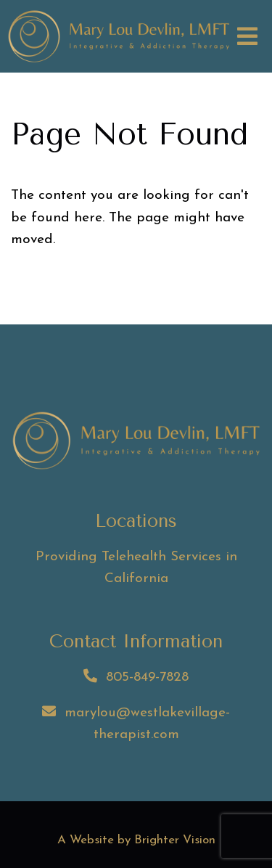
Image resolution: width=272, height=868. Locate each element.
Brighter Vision (175, 840)
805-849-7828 (147, 677)
